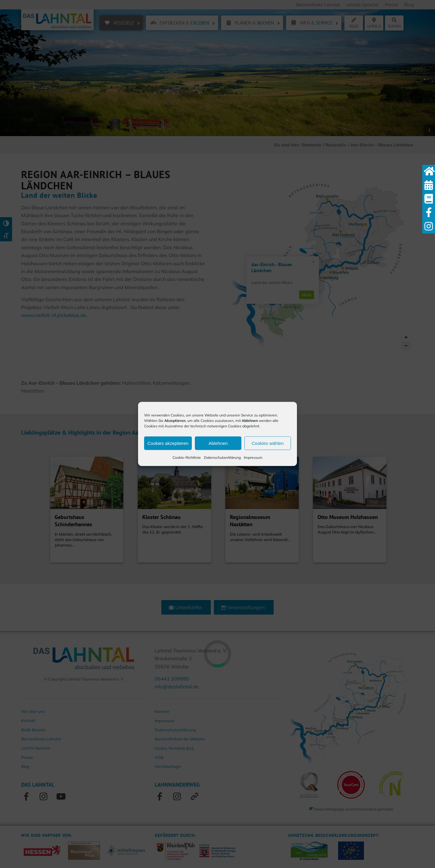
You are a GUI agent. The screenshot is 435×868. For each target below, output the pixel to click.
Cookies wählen (268, 443)
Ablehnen (218, 443)
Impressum (253, 457)
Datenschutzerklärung (222, 457)
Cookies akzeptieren (168, 443)
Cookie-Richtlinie (187, 457)
